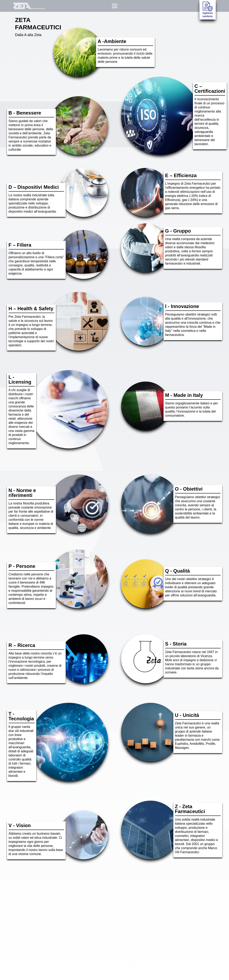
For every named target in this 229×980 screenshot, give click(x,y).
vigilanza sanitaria (207, 10)
